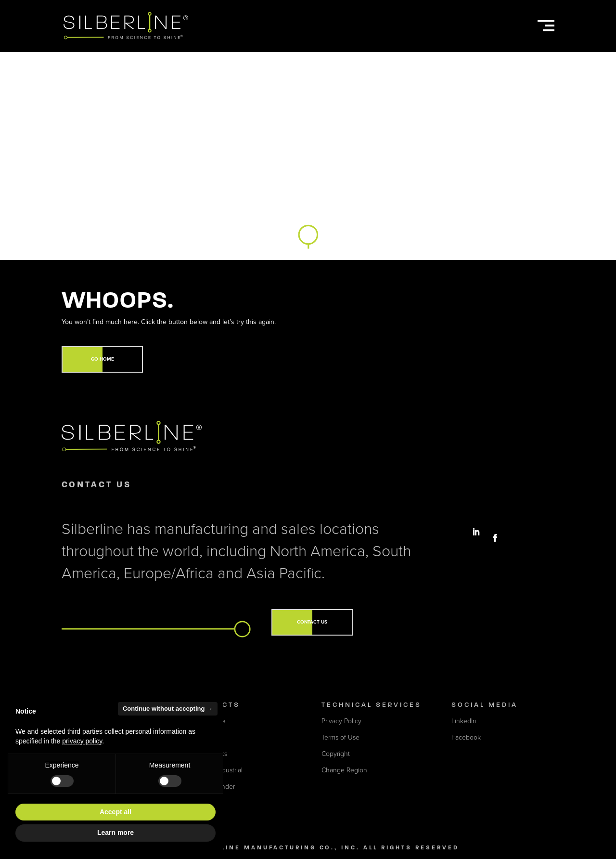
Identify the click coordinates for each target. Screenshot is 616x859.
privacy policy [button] (82, 741)
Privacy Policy (341, 721)
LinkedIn (464, 721)
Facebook (466, 737)
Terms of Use (340, 737)
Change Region (344, 770)
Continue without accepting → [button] (168, 709)
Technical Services (372, 705)
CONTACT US (312, 622)
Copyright (336, 754)
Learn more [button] (115, 833)
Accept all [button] (115, 812)
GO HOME (103, 359)
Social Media (485, 705)
